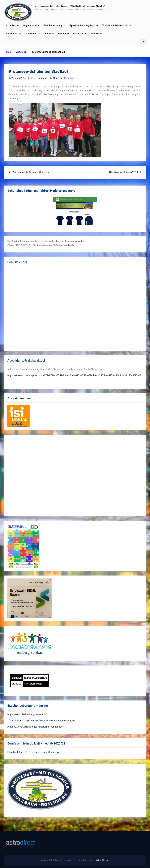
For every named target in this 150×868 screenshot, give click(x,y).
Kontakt (95, 34)
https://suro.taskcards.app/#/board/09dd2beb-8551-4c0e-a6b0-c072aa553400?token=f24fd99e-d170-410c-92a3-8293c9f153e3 (74, 375)
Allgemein (58, 78)
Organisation (30, 25)
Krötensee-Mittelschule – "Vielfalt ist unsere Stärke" (70, 6)
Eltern (48, 34)
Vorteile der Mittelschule (115, 25)
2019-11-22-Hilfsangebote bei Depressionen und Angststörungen (41, 721)
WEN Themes (103, 860)
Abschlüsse (12, 34)
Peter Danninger (39, 78)
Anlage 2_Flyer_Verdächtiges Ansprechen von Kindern (35, 727)
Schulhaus (70, 78)
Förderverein (80, 34)
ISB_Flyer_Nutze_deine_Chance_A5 (42, 752)
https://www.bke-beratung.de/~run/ (26, 714)
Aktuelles (11, 25)
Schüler (62, 34)
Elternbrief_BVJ (15, 752)
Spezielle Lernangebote (82, 25)
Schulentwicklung (53, 25)
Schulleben (31, 34)
